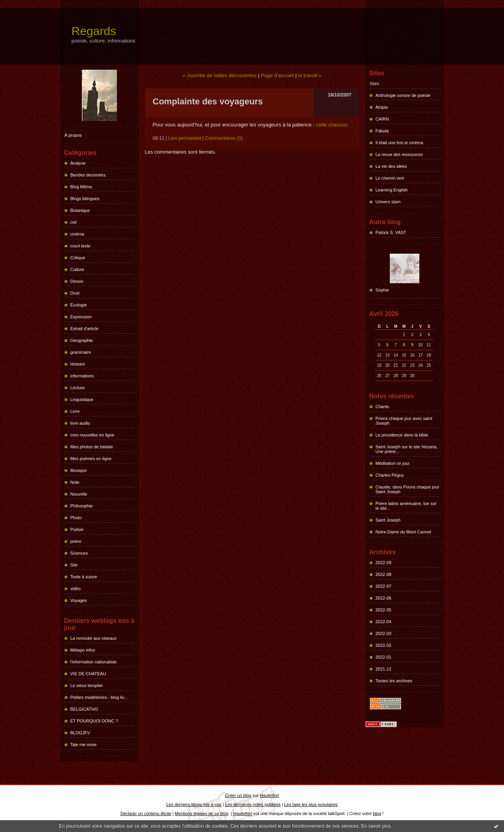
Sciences (79, 553)
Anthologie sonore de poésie (403, 95)
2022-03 (384, 633)
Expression (81, 317)
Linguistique (82, 399)
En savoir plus (376, 826)
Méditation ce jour (393, 463)
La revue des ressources (399, 154)
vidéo (76, 589)
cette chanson (332, 125)
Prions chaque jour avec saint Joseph (404, 421)
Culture (77, 269)
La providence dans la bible (402, 435)
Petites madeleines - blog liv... (99, 697)
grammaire (81, 352)
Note (75, 482)
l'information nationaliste (94, 662)
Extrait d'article (85, 329)
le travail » (310, 75)
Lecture (78, 388)
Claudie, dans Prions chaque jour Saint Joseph (408, 489)
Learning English (392, 190)
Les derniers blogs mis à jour (194, 804)
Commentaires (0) (224, 138)
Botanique (80, 210)
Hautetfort (269, 795)
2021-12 (384, 669)
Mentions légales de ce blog (202, 813)
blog (377, 813)
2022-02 (384, 645)
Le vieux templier (87, 685)
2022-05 (384, 610)
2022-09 (384, 563)
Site (74, 565)
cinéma (77, 234)
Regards (94, 31)
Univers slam (388, 202)
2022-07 (384, 586)
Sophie (382, 290)
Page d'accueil (277, 75)
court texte (81, 246)
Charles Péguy (390, 475)
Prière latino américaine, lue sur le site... (406, 506)
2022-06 (384, 598)
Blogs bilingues (85, 199)
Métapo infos (83, 650)
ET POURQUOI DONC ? (94, 721)
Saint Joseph (388, 520)
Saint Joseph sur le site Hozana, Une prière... (407, 449)
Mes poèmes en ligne (91, 459)
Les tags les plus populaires (311, 804)
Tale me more (84, 745)
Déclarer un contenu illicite (146, 813)
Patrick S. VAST (391, 232)
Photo (76, 518)
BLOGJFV (80, 733)
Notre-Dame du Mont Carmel (403, 532)
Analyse (78, 163)
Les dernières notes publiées (253, 804)
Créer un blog (238, 795)
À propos (73, 135)
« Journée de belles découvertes (220, 75)
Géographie (82, 340)
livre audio (80, 423)
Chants (383, 407)
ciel (74, 222)
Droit (75, 293)
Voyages (79, 600)
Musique (79, 470)
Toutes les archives (394, 681)
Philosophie (82, 506)
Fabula (382, 131)
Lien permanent (184, 138)
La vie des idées (391, 166)
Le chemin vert (390, 178)
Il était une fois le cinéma (399, 143)
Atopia (382, 107)
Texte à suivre (84, 577)
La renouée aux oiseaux (94, 638)
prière (76, 541)
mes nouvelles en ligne (93, 435)
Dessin (77, 281)
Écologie (79, 305)
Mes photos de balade (92, 447)
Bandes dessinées (88, 175)
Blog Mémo (82, 187)
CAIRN (382, 119)
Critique (78, 258)
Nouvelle (79, 494)
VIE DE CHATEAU (88, 674)
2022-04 (384, 622)
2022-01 (384, 657)
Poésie (77, 529)
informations (82, 376)
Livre (75, 411)
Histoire (78, 364)
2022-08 (384, 574)
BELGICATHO (84, 709)
